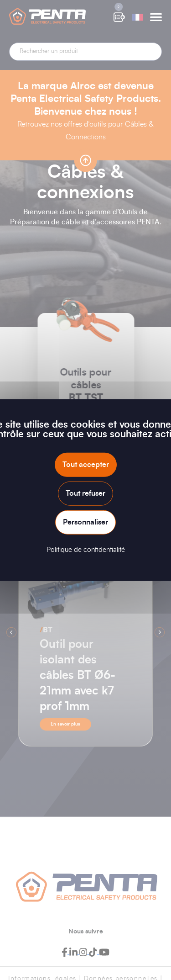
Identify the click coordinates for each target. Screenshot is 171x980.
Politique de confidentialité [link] (86, 550)
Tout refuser (85, 493)
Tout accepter (86, 464)
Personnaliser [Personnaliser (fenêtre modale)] (85, 522)
